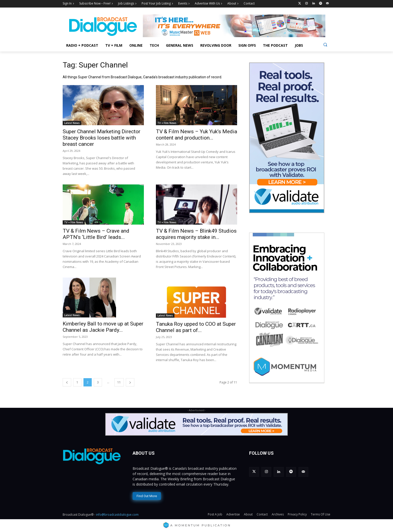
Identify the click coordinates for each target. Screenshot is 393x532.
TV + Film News (167, 123)
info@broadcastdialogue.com (117, 515)
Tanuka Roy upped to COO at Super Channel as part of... (196, 327)
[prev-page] (67, 382)
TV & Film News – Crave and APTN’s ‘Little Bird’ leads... (96, 234)
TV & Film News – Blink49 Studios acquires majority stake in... (196, 234)
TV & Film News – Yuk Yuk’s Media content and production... (197, 135)
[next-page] (130, 382)
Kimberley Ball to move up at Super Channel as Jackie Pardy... (103, 327)
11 (119, 382)
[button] (325, 45)
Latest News (72, 123)
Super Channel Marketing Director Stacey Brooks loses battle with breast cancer (102, 138)
